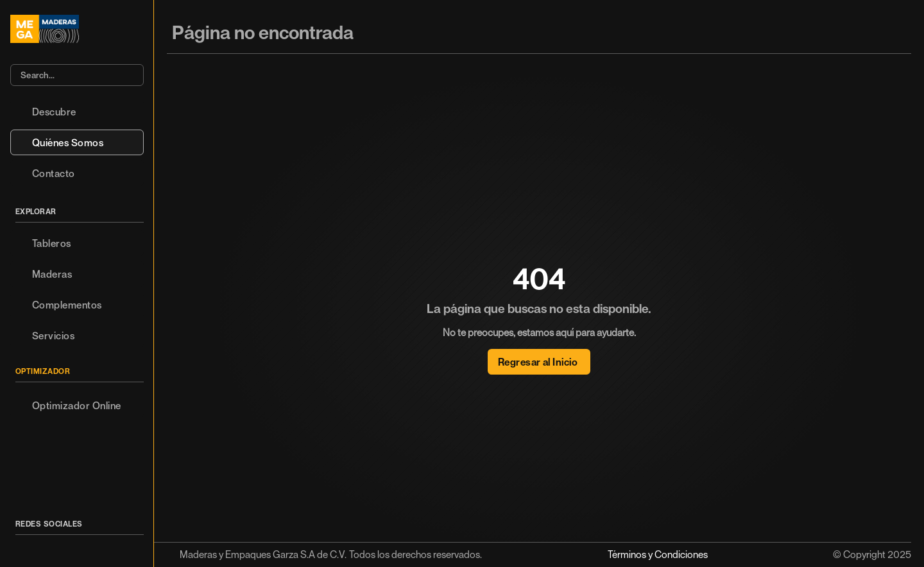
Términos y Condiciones (658, 554)
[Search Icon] (77, 75)
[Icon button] (22, 547)
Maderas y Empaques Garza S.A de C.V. (263, 554)
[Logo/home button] (77, 29)
